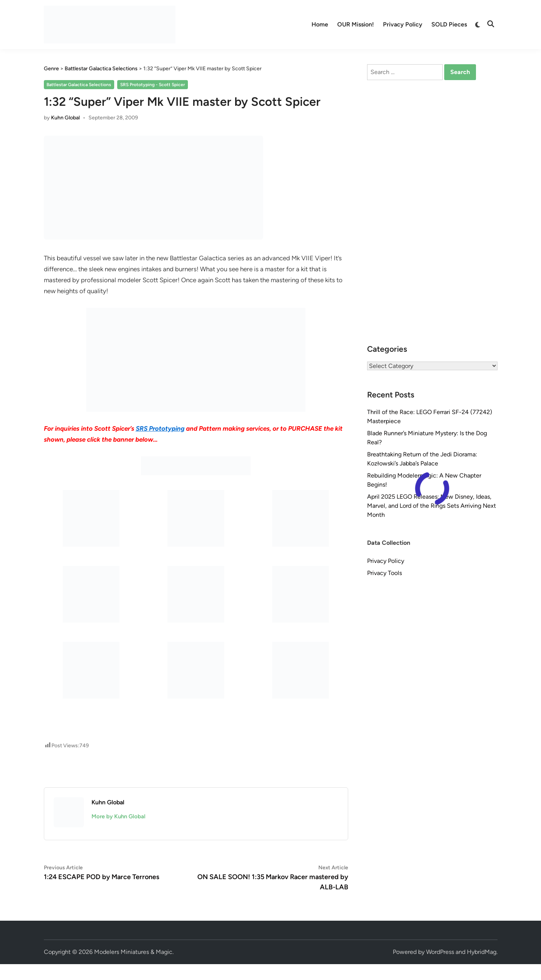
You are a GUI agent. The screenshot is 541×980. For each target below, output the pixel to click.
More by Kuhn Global (119, 816)
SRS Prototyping (160, 428)
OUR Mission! (356, 24)
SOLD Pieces (449, 24)
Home (320, 24)
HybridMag (482, 952)
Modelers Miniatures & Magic (133, 952)
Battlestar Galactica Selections (79, 85)
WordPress (440, 952)
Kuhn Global (65, 118)
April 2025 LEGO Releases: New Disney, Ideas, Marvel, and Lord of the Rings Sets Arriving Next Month (432, 506)
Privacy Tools (384, 573)
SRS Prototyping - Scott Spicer (153, 85)
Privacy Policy (403, 24)
